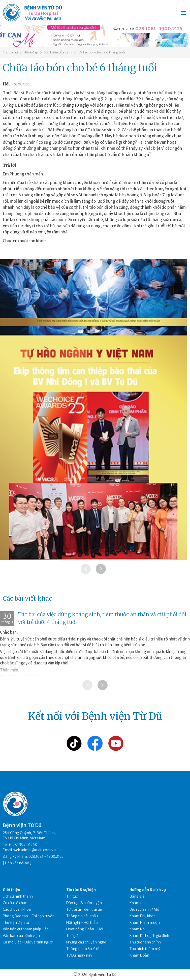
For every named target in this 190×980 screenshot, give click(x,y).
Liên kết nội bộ (17, 863)
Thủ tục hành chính (145, 942)
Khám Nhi (137, 929)
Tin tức (72, 896)
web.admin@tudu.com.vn (35, 850)
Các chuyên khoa (17, 909)
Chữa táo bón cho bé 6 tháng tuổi (100, 52)
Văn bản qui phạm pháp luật (25, 929)
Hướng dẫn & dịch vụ (148, 890)
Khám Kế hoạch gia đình (149, 936)
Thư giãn (73, 936)
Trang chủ (10, 52)
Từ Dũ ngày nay (79, 955)
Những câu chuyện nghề (86, 942)
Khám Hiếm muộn (145, 923)
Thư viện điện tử (16, 923)
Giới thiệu (11, 890)
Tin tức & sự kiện (81, 890)
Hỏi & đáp (31, 52)
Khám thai (138, 903)
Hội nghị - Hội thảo (82, 923)
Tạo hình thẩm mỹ (145, 949)
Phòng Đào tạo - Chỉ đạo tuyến (29, 916)
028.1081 (146, 29)
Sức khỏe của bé (56, 52)
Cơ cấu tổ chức (15, 903)
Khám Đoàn (139, 955)
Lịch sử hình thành (18, 896)
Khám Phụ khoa (142, 916)
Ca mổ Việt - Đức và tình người (28, 942)
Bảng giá (137, 896)
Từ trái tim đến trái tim (85, 909)
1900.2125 (171, 29)
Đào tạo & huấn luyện (84, 903)
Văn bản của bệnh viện (21, 936)
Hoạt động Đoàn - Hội (85, 929)
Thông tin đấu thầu (82, 916)
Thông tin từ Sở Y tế (83, 949)
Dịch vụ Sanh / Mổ (144, 909)
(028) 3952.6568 (23, 845)
